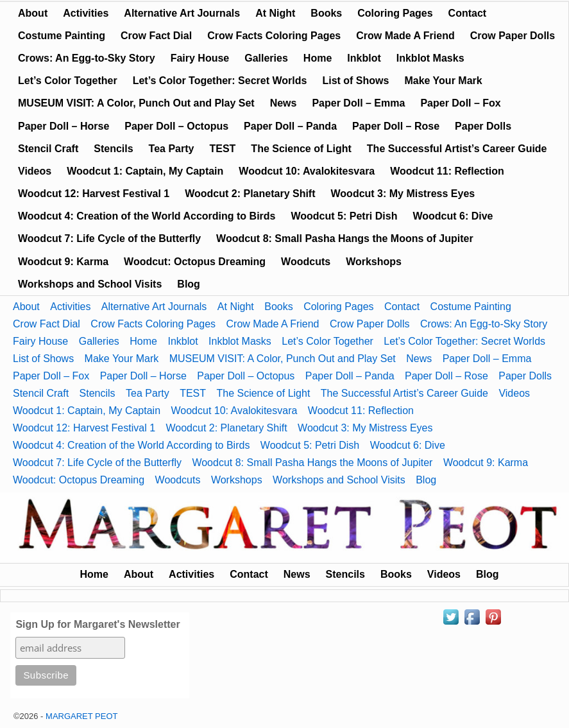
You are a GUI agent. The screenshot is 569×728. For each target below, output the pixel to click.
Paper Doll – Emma (358, 103)
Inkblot (364, 58)
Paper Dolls (483, 126)
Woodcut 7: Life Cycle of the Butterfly (109, 238)
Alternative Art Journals (182, 13)
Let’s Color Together (68, 81)
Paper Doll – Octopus (176, 126)
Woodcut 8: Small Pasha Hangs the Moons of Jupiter (345, 238)
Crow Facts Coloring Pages (274, 36)
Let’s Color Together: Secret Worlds (220, 81)
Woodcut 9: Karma (63, 262)
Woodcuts (306, 262)
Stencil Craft (48, 149)
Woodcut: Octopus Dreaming (195, 262)
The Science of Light (301, 149)
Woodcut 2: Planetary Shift (250, 194)
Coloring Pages (395, 13)
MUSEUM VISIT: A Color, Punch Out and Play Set (136, 103)
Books (326, 13)
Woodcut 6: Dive (453, 216)
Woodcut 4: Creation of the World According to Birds (147, 216)
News (284, 103)
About (33, 13)
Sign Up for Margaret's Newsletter (98, 624)
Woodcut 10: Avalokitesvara (307, 171)
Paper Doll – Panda (290, 126)
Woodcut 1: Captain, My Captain (145, 171)
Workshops (374, 262)
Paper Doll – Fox (460, 103)
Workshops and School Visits (90, 284)
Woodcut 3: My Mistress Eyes (403, 194)
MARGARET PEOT (81, 716)
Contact (468, 13)
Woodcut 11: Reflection (447, 171)
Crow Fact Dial (156, 36)
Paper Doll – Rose (396, 126)
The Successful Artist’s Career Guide (457, 149)
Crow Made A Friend (405, 36)
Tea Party (172, 149)
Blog (189, 284)
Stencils (113, 149)
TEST (222, 149)
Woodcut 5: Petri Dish (344, 216)
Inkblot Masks (430, 58)
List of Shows (355, 81)
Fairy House (200, 58)
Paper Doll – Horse (64, 126)
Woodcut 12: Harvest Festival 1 (94, 194)
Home (318, 58)
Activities (86, 13)
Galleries (266, 58)
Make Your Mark (443, 81)
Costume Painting (62, 36)
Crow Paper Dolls (513, 36)
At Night (275, 13)
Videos (35, 171)
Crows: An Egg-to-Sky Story (87, 58)
